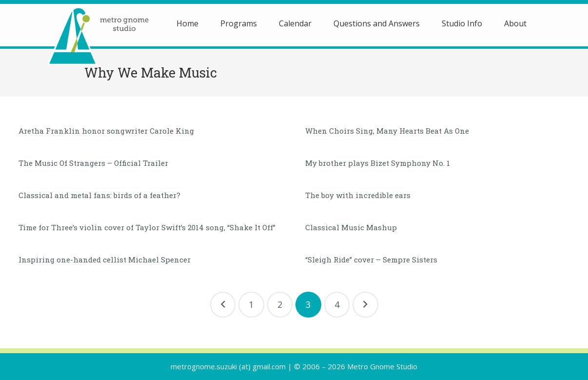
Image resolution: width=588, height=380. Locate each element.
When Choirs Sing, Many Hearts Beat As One (387, 131)
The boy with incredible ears (358, 195)
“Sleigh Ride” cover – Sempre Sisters (371, 260)
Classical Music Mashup (351, 227)
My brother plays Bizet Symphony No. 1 (378, 163)
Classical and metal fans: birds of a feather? (99, 195)
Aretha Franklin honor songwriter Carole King (106, 131)
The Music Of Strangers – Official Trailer (93, 163)
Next (365, 305)
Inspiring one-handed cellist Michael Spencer (105, 260)
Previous (223, 305)
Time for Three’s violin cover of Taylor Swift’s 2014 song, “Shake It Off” (147, 227)
